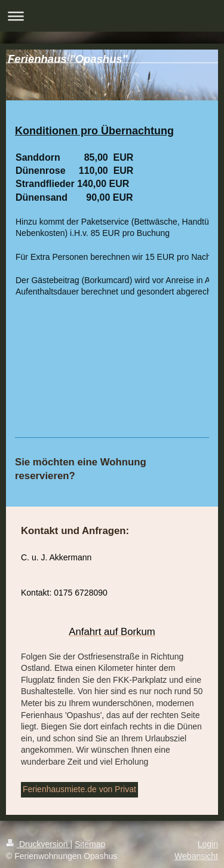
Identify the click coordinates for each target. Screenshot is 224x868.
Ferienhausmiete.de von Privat (79, 789)
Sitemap (90, 844)
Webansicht (196, 856)
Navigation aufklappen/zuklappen (112, 16)
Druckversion (38, 844)
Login (208, 844)
